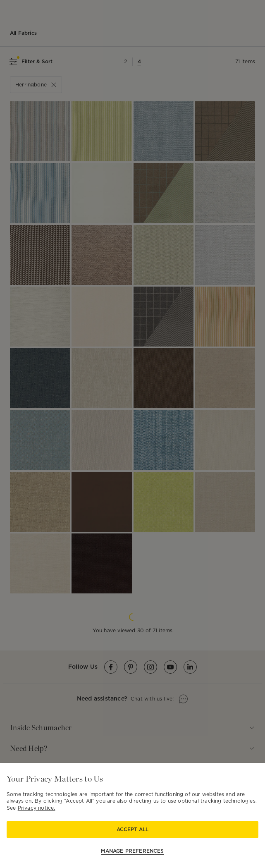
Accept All (132, 829)
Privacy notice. (37, 808)
